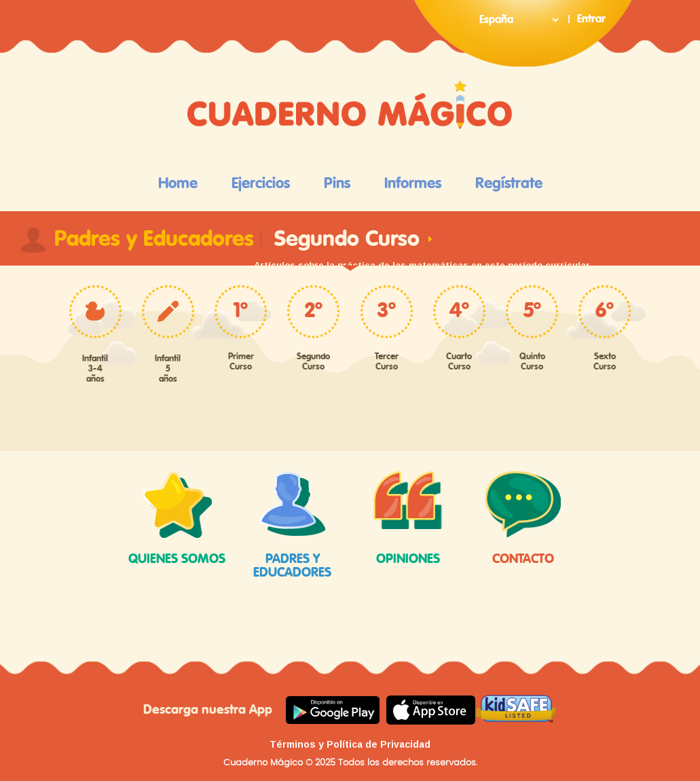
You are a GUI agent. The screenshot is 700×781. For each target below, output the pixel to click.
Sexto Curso (605, 362)
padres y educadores (293, 525)
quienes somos (177, 519)
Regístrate (509, 183)
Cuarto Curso (459, 362)
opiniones (408, 519)
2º (314, 311)
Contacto (523, 519)
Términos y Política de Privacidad (350, 744)
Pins (337, 183)
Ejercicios (261, 183)
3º (387, 311)
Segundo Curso (313, 362)
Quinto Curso (532, 362)
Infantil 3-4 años (95, 369)
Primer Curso (241, 362)
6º (605, 311)
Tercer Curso (387, 362)
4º (459, 311)
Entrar (591, 19)
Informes (413, 183)
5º (532, 311)
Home (178, 183)
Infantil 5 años (168, 369)
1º (241, 311)
